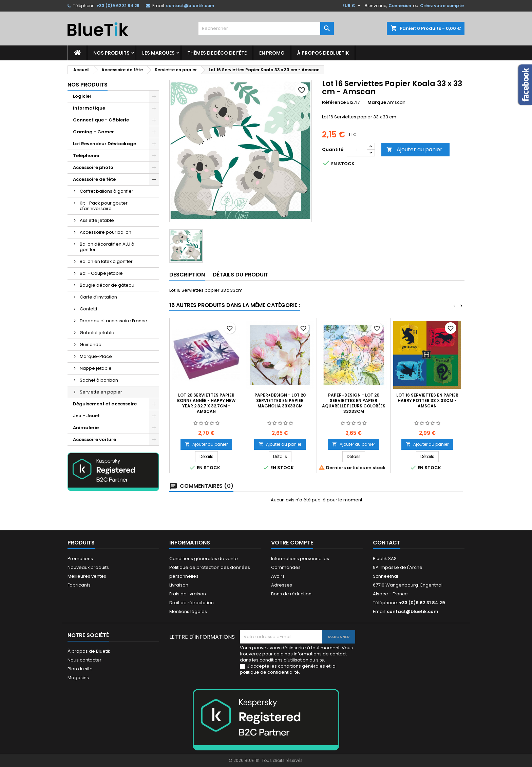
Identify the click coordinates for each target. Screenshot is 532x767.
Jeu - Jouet (86, 416)
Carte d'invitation (98, 297)
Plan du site (80, 669)
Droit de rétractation (192, 603)
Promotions (80, 559)
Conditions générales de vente (204, 559)
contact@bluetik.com (190, 6)
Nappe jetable (96, 368)
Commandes (286, 567)
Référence (334, 102)
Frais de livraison (188, 594)
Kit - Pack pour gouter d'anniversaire (104, 206)
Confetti (88, 309)
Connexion (400, 6)
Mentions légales (188, 611)
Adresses (282, 585)
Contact (387, 543)
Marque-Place (96, 356)
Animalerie (86, 428)
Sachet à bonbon (99, 380)
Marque (377, 102)
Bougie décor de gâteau (107, 285)
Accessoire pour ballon (106, 232)
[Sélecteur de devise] (352, 6)
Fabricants (79, 585)
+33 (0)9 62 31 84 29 (118, 6)
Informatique (89, 108)
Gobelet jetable (97, 333)
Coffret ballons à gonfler (107, 191)
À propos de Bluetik (323, 53)
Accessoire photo (93, 167)
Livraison (179, 585)
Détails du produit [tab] (241, 275)
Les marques (158, 53)
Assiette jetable (97, 220)
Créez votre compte (442, 6)
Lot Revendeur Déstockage (104, 144)
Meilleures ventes (87, 576)
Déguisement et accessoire (105, 404)
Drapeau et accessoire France (113, 321)
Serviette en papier (101, 392)
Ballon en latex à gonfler (106, 261)
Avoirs (278, 576)
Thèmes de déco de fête (217, 53)
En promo (272, 53)
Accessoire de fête (94, 179)
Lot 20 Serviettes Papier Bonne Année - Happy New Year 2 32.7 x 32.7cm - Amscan (206, 403)
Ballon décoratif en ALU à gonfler (107, 247)
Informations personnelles (300, 559)
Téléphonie (86, 156)
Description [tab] (187, 275)
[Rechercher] (266, 28)
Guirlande (91, 344)
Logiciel (82, 96)
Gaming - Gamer (93, 132)
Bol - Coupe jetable (101, 273)
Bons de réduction (291, 594)
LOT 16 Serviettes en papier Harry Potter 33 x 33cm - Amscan (427, 400)
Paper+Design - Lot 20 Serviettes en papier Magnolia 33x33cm (280, 400)
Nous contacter (84, 660)
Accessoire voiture (94, 439)
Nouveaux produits (88, 567)
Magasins (78, 678)
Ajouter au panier (414, 149)
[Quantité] (357, 150)
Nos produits (111, 53)
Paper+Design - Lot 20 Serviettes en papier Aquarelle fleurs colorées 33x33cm (354, 403)
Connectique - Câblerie (101, 120)
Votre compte (292, 543)
